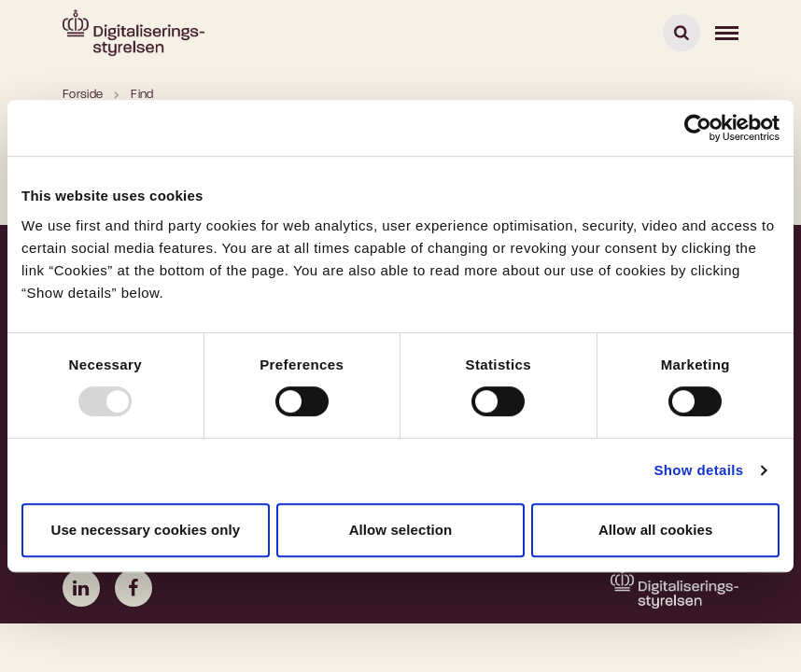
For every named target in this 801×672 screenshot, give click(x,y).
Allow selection (401, 530)
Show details (698, 470)
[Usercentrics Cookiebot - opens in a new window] (698, 128)
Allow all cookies (656, 530)
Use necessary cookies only (145, 530)
